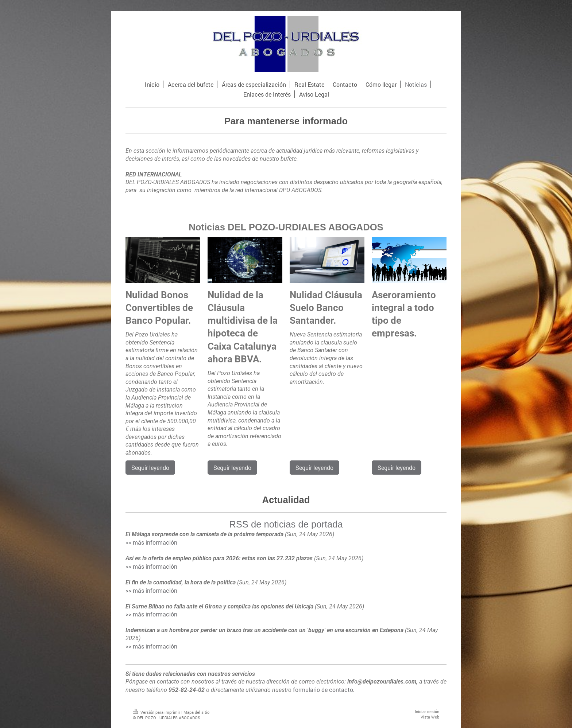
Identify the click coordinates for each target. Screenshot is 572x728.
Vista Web (430, 717)
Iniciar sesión (427, 711)
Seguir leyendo (150, 468)
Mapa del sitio (196, 712)
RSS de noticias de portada (286, 524)
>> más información (151, 542)
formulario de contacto (323, 690)
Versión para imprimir (157, 712)
